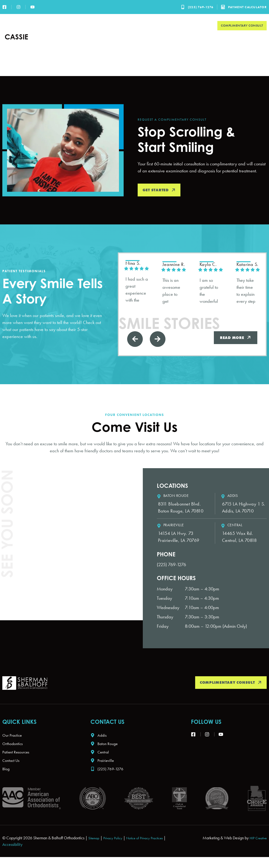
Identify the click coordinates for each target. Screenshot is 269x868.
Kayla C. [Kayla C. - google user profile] (210, 265)
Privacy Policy (117, 849)
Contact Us (201, 26)
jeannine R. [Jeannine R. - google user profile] (176, 265)
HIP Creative (256, 849)
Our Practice (99, 26)
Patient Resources (169, 26)
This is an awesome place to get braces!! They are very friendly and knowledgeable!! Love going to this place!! (174, 292)
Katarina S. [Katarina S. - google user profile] (249, 265)
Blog (7, 779)
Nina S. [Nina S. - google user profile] (134, 264)
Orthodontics (132, 26)
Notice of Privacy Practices (153, 849)
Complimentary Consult (242, 25)
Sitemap (95, 849)
